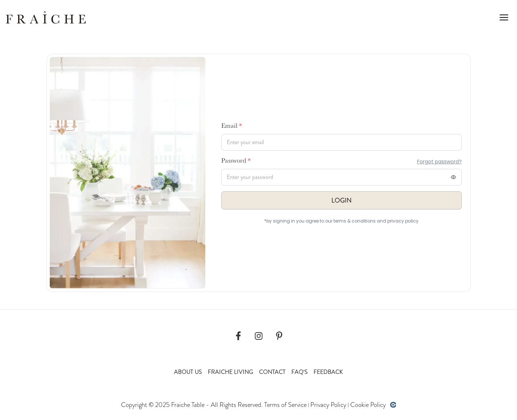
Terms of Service (285, 405)
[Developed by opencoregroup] (393, 405)
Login (342, 200)
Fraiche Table (188, 405)
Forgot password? (439, 162)
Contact (272, 372)
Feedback (328, 372)
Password (236, 162)
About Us (188, 372)
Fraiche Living (231, 372)
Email (232, 127)
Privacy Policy (328, 405)
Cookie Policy (368, 405)
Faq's (300, 372)
